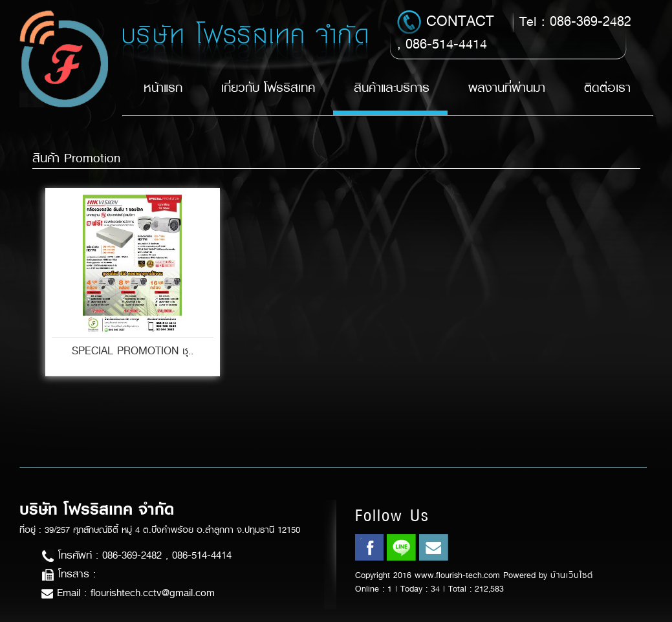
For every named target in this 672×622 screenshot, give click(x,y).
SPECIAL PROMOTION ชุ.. (133, 351)
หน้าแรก (163, 88)
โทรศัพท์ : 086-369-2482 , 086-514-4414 (136, 555)
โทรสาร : (69, 574)
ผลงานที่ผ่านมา (507, 88)
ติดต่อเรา (607, 88)
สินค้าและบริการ (392, 88)
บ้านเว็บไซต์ (572, 575)
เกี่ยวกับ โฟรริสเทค (268, 88)
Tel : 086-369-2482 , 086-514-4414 (514, 32)
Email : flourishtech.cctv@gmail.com (128, 593)
